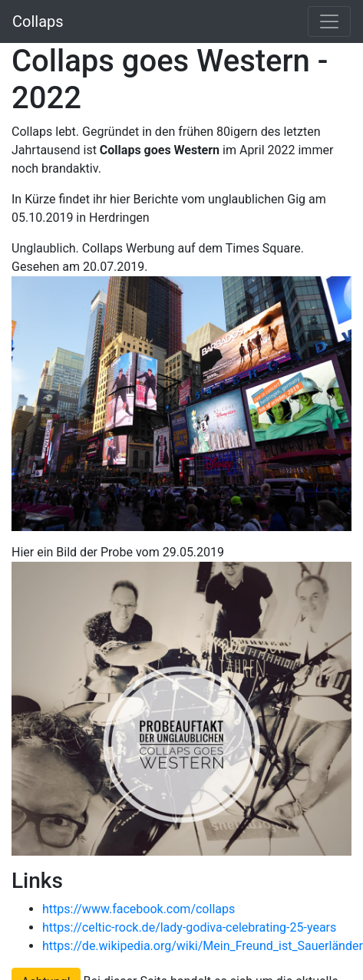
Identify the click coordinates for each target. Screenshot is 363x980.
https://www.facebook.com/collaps (139, 909)
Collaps (38, 21)
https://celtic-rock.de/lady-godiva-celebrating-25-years (189, 927)
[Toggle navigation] (329, 21)
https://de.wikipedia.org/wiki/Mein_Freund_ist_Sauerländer (203, 946)
